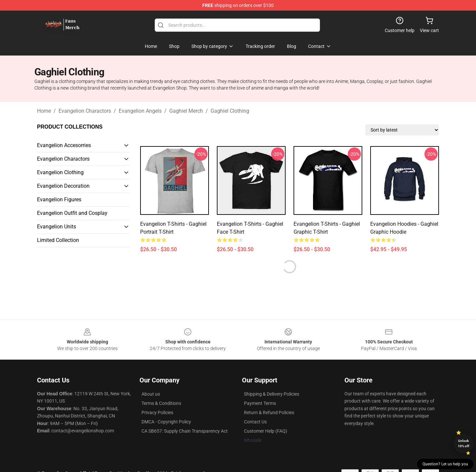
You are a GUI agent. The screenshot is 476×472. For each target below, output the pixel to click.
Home (44, 111)
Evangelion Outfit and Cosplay (72, 213)
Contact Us (255, 422)
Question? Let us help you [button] (445, 464)
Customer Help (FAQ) (266, 431)
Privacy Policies (157, 413)
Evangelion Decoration (63, 186)
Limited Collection (58, 240)
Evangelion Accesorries (64, 145)
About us (151, 394)
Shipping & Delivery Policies (272, 394)
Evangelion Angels (140, 111)
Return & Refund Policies (269, 413)
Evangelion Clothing (60, 172)
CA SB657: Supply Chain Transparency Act (185, 431)
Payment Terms (260, 403)
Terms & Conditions (161, 403)
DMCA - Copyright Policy (166, 422)
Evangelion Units (57, 227)
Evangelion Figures (59, 199)
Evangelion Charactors (85, 111)
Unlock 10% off (464, 443)
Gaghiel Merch (186, 111)
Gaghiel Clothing (230, 111)
